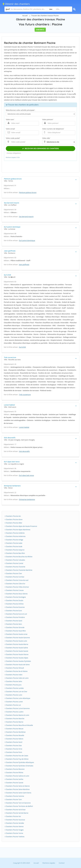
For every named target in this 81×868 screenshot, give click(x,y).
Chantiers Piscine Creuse (14, 590)
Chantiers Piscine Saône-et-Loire (17, 776)
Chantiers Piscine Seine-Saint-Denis (18, 793)
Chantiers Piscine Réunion (15, 769)
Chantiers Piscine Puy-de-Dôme (17, 759)
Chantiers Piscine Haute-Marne (16, 644)
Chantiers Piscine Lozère (14, 712)
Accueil (25, 16)
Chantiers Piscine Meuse (14, 729)
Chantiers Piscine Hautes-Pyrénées (18, 661)
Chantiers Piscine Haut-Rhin (15, 631)
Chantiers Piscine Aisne (13, 519)
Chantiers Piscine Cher (13, 573)
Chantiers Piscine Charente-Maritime (18, 570)
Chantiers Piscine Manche (14, 718)
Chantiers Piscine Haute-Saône (16, 648)
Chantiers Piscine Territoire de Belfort (19, 806)
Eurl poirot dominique (27, 240)
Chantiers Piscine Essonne (15, 607)
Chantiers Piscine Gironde (15, 627)
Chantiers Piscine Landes (14, 688)
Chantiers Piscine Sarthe (14, 779)
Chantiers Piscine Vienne (14, 826)
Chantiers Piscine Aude (13, 546)
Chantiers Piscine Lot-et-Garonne (17, 708)
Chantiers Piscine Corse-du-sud (16, 580)
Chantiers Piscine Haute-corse (16, 634)
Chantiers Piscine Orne (13, 749)
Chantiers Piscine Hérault (14, 668)
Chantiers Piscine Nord (13, 742)
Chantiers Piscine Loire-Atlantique (17, 698)
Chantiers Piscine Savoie (14, 783)
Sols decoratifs (24, 451)
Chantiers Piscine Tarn (13, 799)
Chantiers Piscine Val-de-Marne (16, 813)
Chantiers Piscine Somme (14, 796)
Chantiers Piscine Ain (13, 516)
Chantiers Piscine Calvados (15, 560)
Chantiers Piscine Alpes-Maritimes (17, 530)
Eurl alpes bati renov (26, 475)
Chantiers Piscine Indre (13, 675)
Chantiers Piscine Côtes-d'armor (17, 587)
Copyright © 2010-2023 (21, 863)
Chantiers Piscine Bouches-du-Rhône (18, 557)
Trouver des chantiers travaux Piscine (45, 16)
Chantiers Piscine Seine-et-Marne (17, 786)
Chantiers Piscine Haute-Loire (16, 641)
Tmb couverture (25, 395)
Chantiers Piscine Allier (13, 523)
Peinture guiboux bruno (28, 192)
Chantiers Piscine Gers (13, 624)
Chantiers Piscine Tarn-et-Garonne (18, 803)
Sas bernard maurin (26, 217)
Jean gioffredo (24, 265)
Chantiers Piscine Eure (13, 611)
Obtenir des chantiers (16, 4)
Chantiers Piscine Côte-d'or (15, 584)
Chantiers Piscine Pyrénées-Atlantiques (19, 762)
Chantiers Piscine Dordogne (15, 597)
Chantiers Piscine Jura (13, 685)
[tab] (40, 180)
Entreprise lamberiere (27, 499)
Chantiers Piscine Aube (13, 543)
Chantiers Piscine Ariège (14, 540)
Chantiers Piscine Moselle (14, 735)
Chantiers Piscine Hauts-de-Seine (17, 665)
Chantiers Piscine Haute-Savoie (16, 651)
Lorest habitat (24, 427)
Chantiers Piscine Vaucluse (15, 820)
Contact (62, 863)
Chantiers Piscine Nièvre (14, 739)
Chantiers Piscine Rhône (14, 772)
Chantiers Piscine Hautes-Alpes (16, 658)
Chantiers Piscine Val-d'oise (15, 810)
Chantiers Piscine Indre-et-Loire (17, 678)
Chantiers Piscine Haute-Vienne (17, 654)
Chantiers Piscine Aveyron (15, 550)
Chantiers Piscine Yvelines (15, 837)
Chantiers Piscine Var (13, 816)
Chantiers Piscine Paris (13, 752)
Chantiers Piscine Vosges (14, 830)
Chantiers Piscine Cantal (14, 563)
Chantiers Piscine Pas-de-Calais (16, 756)
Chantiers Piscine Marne (14, 722)
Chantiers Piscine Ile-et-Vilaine (16, 671)
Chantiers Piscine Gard (13, 621)
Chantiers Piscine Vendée (14, 823)
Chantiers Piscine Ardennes (15, 536)
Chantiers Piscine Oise (13, 745)
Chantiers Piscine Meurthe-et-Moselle (19, 725)
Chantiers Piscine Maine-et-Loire (17, 715)
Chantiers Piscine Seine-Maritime (17, 789)
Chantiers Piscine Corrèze (14, 577)
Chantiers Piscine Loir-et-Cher (16, 692)
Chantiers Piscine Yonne (14, 833)
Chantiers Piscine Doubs (14, 600)
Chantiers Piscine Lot (13, 705)
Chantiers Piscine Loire (13, 695)
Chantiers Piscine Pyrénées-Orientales (19, 766)
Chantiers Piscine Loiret (14, 702)
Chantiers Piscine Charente (15, 567)
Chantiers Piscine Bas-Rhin (15, 553)
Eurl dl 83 (22, 347)
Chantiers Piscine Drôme (14, 604)
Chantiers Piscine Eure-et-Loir (16, 614)
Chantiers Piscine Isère (13, 681)
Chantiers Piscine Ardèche (15, 533)
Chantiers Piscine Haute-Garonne (17, 638)
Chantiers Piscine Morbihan (15, 732)
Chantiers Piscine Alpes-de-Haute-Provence (21, 526)
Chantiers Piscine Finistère (15, 617)
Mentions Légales (49, 863)
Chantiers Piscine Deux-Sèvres (16, 594)
